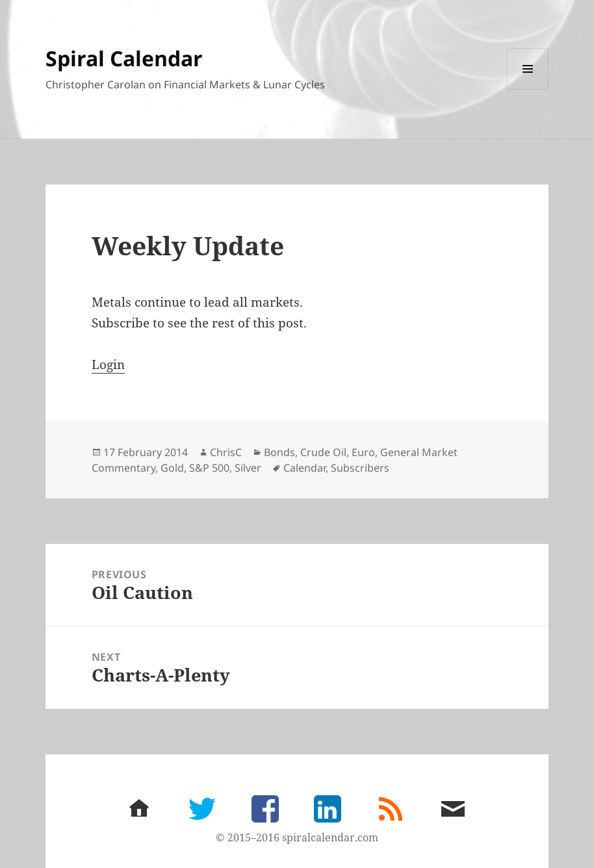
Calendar (304, 468)
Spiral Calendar (124, 58)
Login (108, 364)
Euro (363, 452)
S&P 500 (209, 468)
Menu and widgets (528, 89)
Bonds (279, 452)
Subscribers (360, 468)
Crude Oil (323, 452)
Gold (172, 468)
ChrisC (226, 452)
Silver (248, 468)
